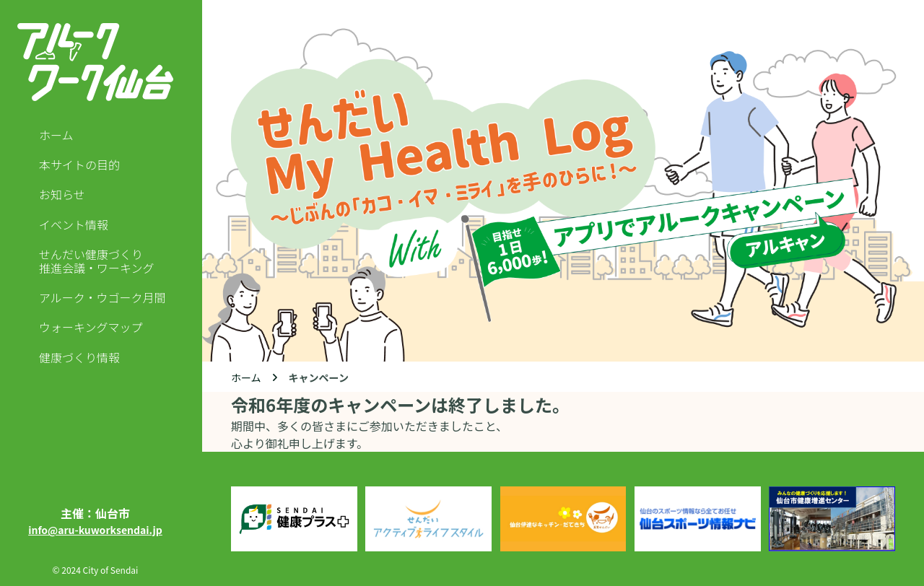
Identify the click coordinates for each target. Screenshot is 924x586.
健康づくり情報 (79, 358)
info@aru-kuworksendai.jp (95, 530)
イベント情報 (74, 225)
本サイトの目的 (79, 165)
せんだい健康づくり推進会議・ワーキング (97, 261)
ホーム (56, 135)
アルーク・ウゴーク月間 (103, 298)
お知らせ (62, 194)
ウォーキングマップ (91, 327)
